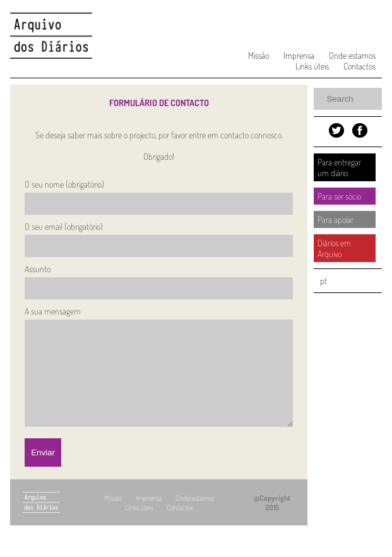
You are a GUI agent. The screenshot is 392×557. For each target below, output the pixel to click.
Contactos (359, 66)
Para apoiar (336, 219)
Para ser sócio (339, 196)
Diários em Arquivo (334, 248)
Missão (258, 55)
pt (324, 281)
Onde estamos (352, 55)
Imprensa (299, 55)
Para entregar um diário (339, 167)
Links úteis (312, 66)
